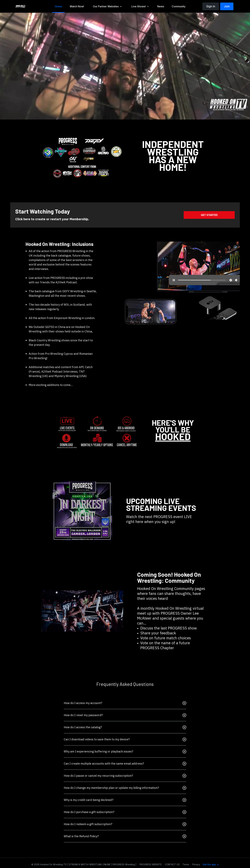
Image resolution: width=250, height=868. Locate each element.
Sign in (211, 6)
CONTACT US (172, 864)
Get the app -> (211, 864)
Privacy (196, 864)
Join (227, 6)
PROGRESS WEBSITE (151, 864)
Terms (186, 864)
